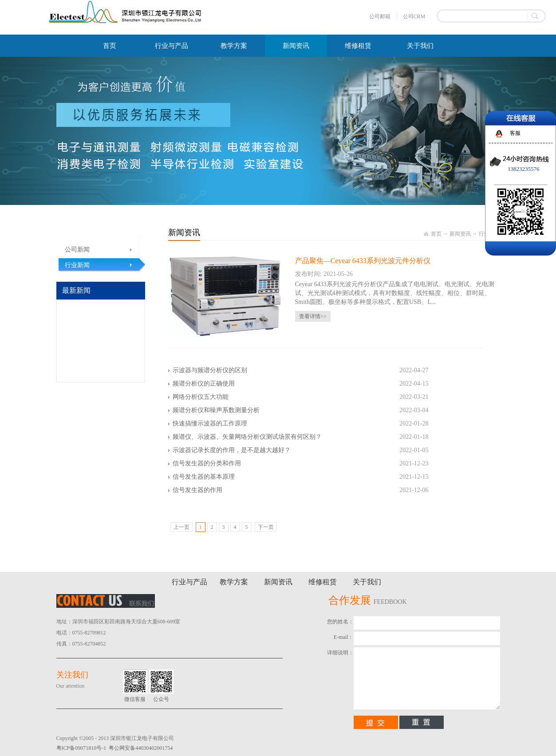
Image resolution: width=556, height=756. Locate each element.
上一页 (181, 527)
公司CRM (414, 16)
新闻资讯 (460, 234)
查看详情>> (313, 316)
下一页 (266, 527)
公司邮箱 (380, 16)
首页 (110, 46)
